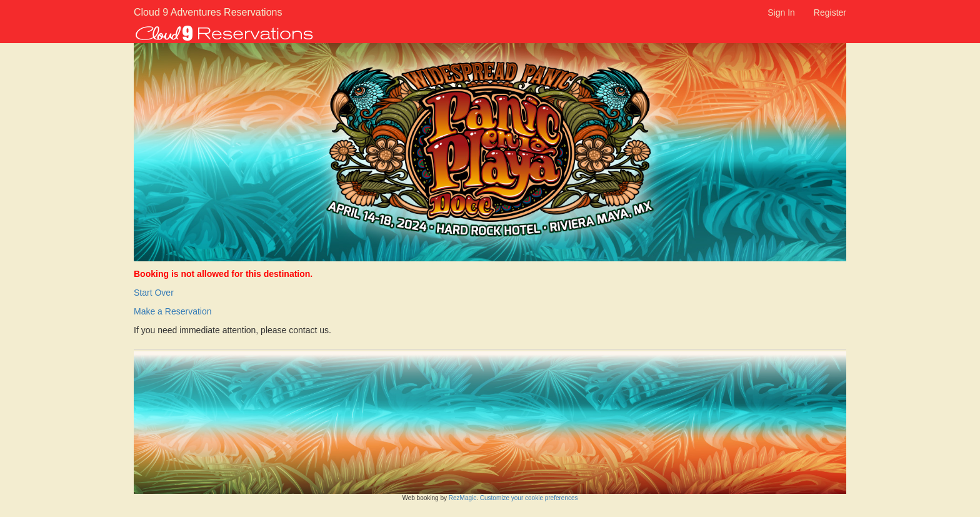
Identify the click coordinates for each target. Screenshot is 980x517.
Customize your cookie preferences (529, 498)
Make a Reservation (173, 311)
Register (830, 13)
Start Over (154, 293)
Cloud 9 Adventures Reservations (192, 12)
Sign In (781, 13)
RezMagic (462, 498)
